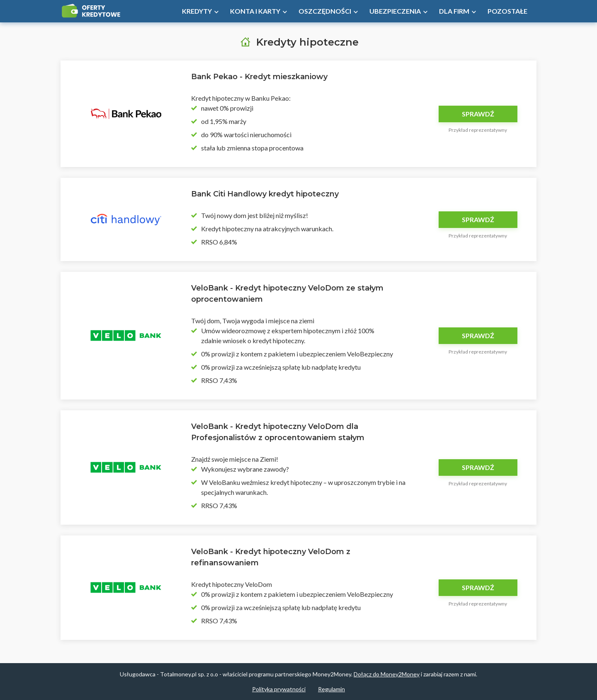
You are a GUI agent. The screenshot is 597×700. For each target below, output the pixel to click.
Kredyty (197, 11)
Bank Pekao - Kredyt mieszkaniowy (259, 77)
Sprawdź (478, 114)
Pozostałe (507, 11)
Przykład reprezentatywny (478, 130)
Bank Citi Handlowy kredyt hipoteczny (265, 194)
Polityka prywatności (279, 689)
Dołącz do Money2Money (387, 674)
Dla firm (454, 11)
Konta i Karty (255, 11)
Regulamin (331, 689)
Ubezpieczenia (395, 11)
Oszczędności (325, 11)
